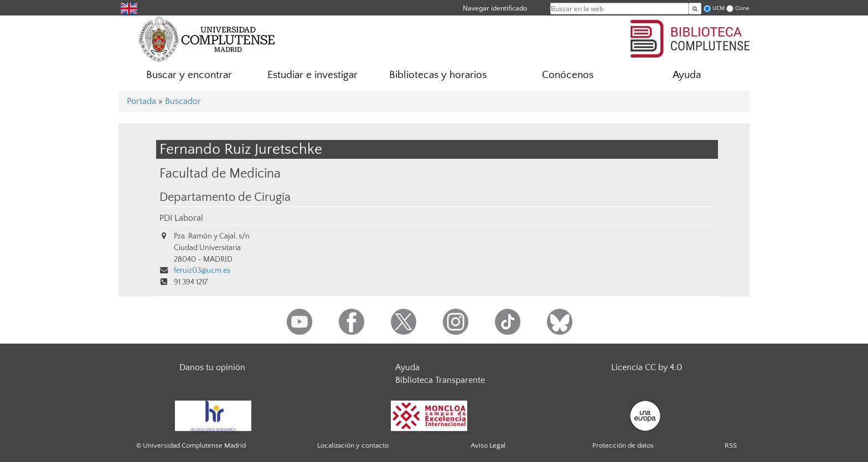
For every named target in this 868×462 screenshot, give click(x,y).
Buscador (183, 101)
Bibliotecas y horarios (438, 75)
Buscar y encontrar (189, 75)
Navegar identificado (495, 8)
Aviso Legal (488, 445)
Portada (141, 101)
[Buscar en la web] (695, 9)
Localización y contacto (353, 445)
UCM (719, 8)
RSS (731, 445)
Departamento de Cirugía (225, 198)
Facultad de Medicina (220, 173)
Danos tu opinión (212, 367)
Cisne (742, 8)
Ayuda (687, 75)
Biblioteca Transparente (440, 380)
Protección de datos (623, 445)
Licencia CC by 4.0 (647, 367)
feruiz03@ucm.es (202, 271)
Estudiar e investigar (312, 75)
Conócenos (568, 75)
